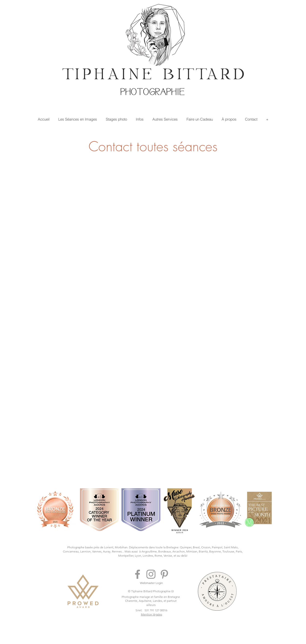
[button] (78, 119)
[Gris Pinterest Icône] (164, 574)
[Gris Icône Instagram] (151, 574)
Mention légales (152, 614)
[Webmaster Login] (152, 583)
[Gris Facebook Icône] (138, 574)
